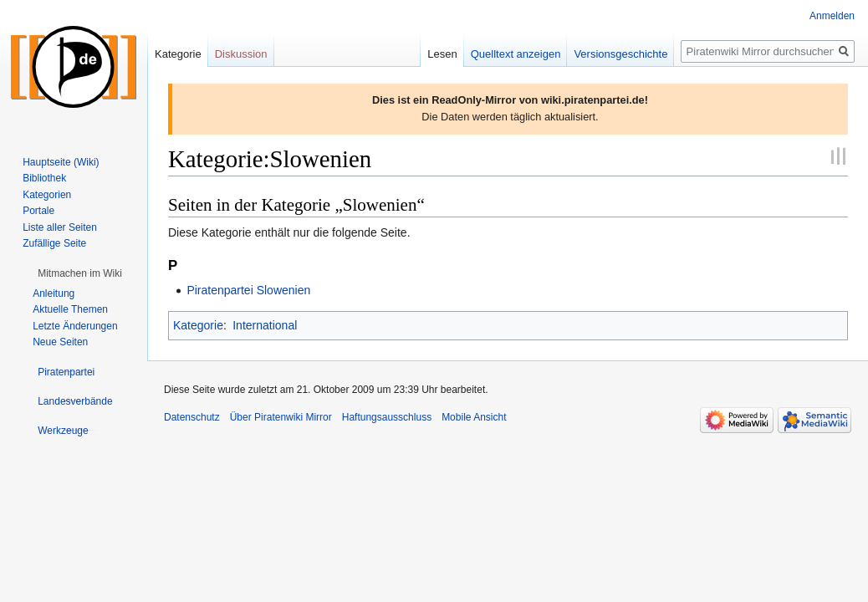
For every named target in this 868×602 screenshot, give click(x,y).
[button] (80, 273)
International (265, 325)
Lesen (442, 54)
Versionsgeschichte (620, 54)
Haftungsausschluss (387, 417)
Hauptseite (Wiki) (61, 162)
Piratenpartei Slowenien (248, 290)
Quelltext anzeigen (516, 54)
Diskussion (241, 54)
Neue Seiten (60, 342)
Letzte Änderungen (75, 326)
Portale (38, 211)
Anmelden (832, 16)
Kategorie (198, 325)
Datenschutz (192, 417)
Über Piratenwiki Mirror (281, 417)
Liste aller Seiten (60, 227)
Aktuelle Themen (70, 309)
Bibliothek (44, 178)
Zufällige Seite (54, 243)
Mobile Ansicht (474, 417)
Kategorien (47, 195)
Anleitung (54, 293)
